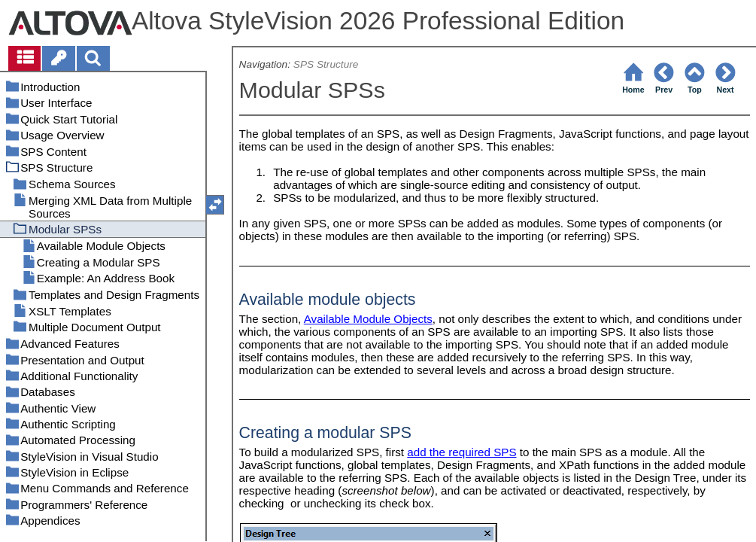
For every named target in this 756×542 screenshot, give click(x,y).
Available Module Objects (368, 319)
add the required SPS (461, 452)
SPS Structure (326, 64)
